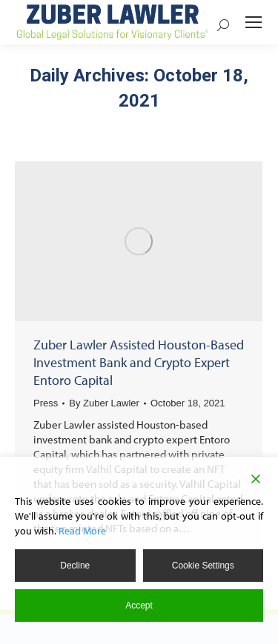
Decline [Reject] (75, 566)
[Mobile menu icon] (254, 22)
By (104, 403)
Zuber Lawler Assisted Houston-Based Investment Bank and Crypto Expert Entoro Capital (139, 362)
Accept (139, 606)
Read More (82, 531)
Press (46, 403)
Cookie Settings (203, 566)
